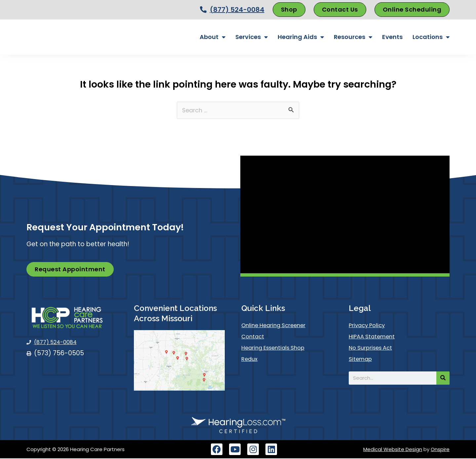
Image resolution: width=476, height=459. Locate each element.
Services (252, 37)
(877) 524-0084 (237, 10)
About (213, 37)
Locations (431, 37)
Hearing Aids (301, 37)
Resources (353, 37)
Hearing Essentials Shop (278, 348)
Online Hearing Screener (278, 326)
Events (392, 37)
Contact (255, 337)
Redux (251, 360)
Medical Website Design (393, 450)
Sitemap (362, 360)
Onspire (440, 450)
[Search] (443, 379)
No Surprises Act (374, 348)
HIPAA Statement (375, 337)
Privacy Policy (370, 326)
